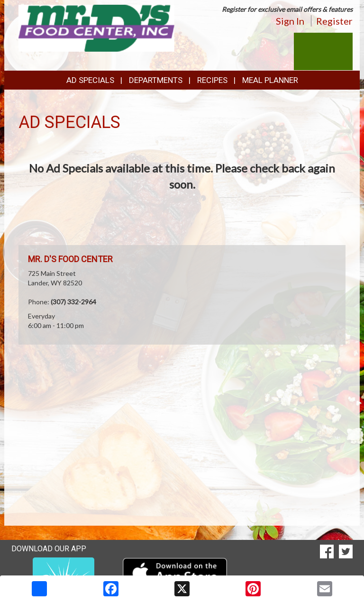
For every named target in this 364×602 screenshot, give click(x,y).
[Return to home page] (97, 27)
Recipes (212, 80)
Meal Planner (270, 80)
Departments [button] (156, 80)
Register (334, 21)
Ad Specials (90, 80)
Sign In (290, 21)
